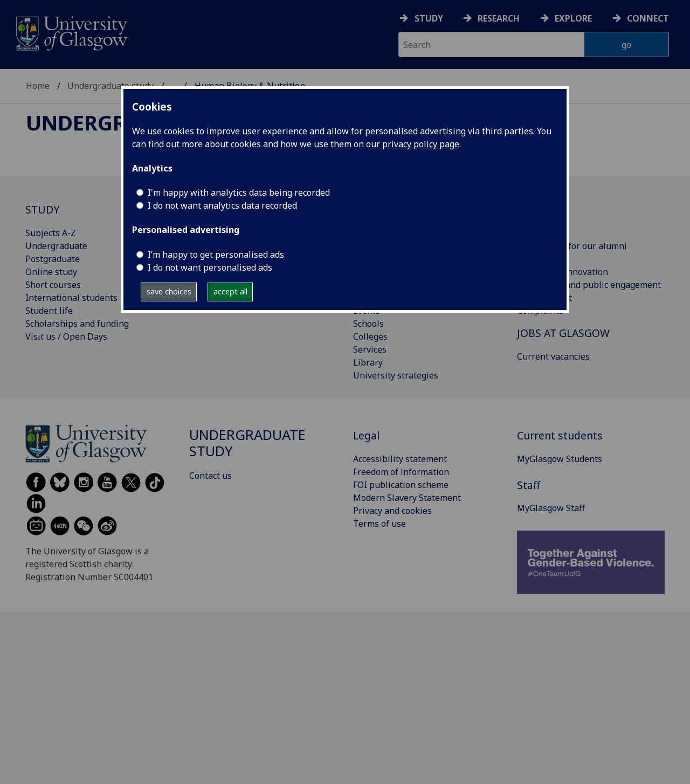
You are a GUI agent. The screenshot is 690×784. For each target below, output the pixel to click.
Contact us (211, 476)
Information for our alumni (572, 246)
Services (370, 349)
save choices (169, 291)
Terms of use (379, 524)
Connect (648, 18)
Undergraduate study (111, 86)
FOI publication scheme (401, 485)
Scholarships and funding (77, 324)
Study (429, 18)
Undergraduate (56, 246)
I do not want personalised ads (210, 267)
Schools (368, 324)
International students (71, 298)
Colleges (370, 336)
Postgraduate (53, 259)
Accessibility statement (400, 459)
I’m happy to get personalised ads (216, 255)
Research (499, 18)
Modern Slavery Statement (407, 498)
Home (38, 86)
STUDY (42, 209)
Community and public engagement (589, 285)
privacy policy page (421, 144)
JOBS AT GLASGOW (563, 333)
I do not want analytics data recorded (222, 205)
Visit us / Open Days (66, 336)
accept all (230, 291)
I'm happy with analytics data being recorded (239, 192)
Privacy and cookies (392, 511)
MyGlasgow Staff (551, 508)
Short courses (53, 285)
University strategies (396, 375)
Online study (51, 272)
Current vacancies (553, 356)
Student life (49, 311)
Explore (573, 18)
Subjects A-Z (51, 233)
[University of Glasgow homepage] (71, 32)
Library (368, 362)
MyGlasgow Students (560, 459)
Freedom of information (401, 472)
